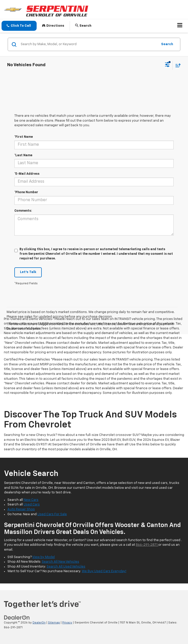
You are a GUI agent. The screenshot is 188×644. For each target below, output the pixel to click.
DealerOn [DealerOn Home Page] (39, 623)
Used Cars (32, 505)
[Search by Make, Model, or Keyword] (88, 44)
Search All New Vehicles (60, 562)
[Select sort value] (177, 65)
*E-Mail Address (27, 174)
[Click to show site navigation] (180, 26)
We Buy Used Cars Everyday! (104, 571)
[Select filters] (167, 65)
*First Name (24, 137)
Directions (53, 26)
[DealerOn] (17, 618)
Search (167, 44)
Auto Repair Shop (21, 509)
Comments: (23, 211)
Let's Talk (28, 272)
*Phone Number (26, 192)
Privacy (67, 623)
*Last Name (23, 155)
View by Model (44, 557)
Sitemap (54, 623)
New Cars (31, 500)
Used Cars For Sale (52, 514)
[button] (19, 26)
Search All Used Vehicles (66, 567)
